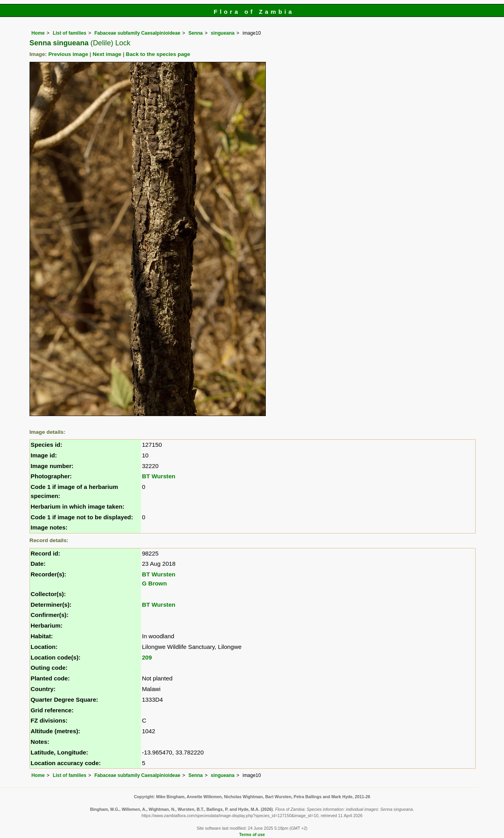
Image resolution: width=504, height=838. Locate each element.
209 (147, 657)
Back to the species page (158, 54)
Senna (195, 33)
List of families (69, 33)
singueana (222, 33)
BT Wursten (158, 476)
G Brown (154, 583)
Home (38, 33)
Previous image (68, 54)
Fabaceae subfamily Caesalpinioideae (137, 33)
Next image (107, 54)
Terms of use (252, 834)
